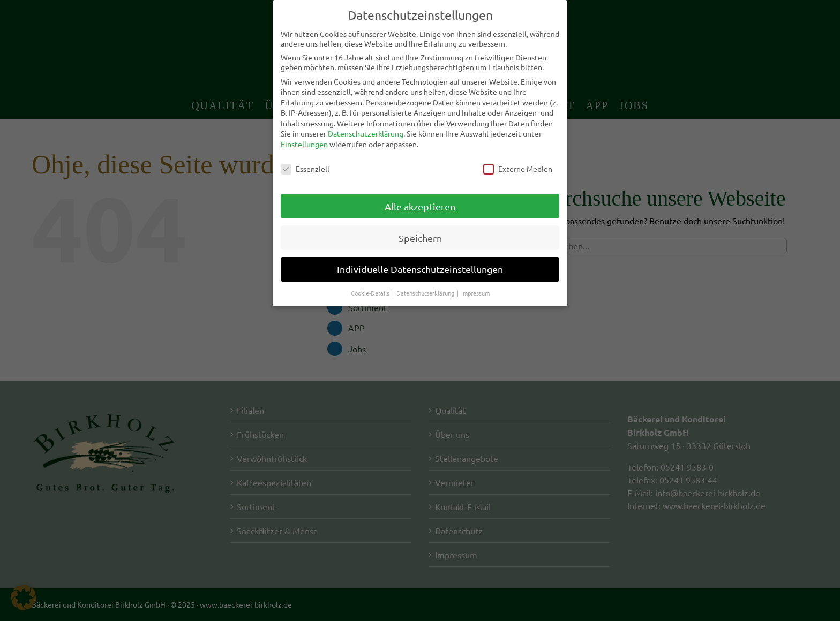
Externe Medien (518, 169)
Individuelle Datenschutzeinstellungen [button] (420, 269)
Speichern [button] (420, 237)
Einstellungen (304, 144)
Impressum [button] (475, 293)
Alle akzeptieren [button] (420, 206)
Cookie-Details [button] (371, 293)
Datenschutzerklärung (366, 133)
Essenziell (305, 169)
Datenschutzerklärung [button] (426, 293)
